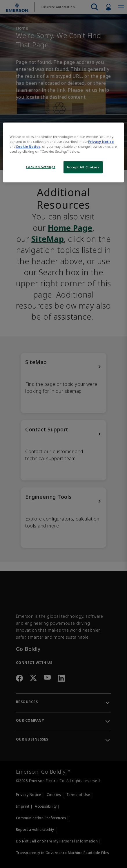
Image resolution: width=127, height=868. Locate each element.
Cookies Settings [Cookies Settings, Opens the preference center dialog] (41, 167)
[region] (63, 152)
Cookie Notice (28, 146)
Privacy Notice (101, 142)
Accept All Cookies (83, 167)
